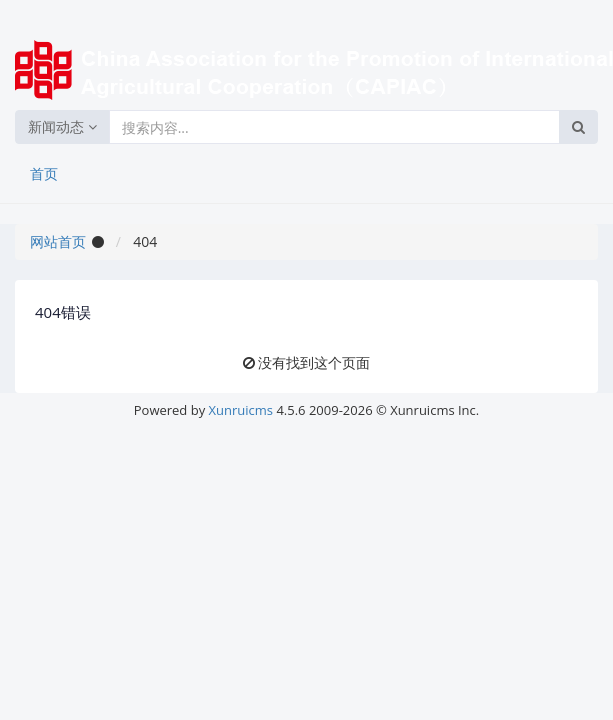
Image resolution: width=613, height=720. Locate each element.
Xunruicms (241, 410)
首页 (44, 173)
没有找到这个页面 (314, 362)
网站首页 (58, 241)
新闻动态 (62, 126)
